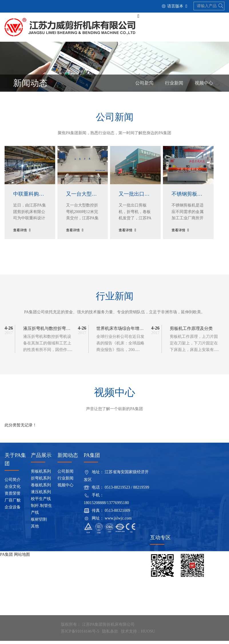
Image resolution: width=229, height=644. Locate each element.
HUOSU (147, 634)
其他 (35, 530)
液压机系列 (41, 495)
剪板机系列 (41, 475)
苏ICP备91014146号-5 (80, 634)
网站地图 (22, 558)
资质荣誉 (13, 497)
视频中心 (204, 84)
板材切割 (39, 523)
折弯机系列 (41, 482)
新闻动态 (68, 459)
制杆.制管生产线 (41, 512)
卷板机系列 (41, 488)
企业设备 (13, 510)
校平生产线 (41, 502)
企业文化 (13, 490)
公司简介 (13, 483)
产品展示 (41, 459)
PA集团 (6, 558)
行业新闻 (174, 84)
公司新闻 (144, 84)
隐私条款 (109, 634)
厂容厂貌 (13, 504)
